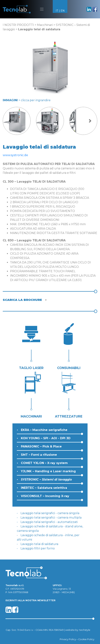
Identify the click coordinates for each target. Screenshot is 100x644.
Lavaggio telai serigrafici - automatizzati (49, 522)
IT (57, 11)
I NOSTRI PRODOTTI (18, 25)
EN (63, 11)
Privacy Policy (68, 639)
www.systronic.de (15, 155)
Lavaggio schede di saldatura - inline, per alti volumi (48, 537)
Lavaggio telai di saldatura (39, 544)
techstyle (85, 630)
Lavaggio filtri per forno (38, 548)
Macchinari (45, 25)
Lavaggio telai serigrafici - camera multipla (51, 518)
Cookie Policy (86, 639)
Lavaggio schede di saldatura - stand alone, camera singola (50, 529)
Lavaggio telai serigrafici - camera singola (50, 513)
